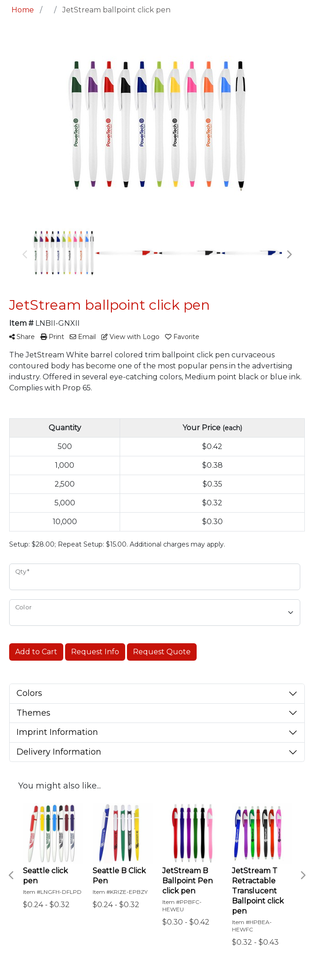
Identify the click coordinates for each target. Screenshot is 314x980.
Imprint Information (57, 732)
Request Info (95, 652)
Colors (29, 693)
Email (83, 337)
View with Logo (130, 337)
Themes (33, 713)
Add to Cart (36, 652)
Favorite (182, 337)
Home (23, 10)
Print (52, 337)
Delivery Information (59, 752)
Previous (25, 255)
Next (289, 255)
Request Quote (162, 652)
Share (22, 337)
